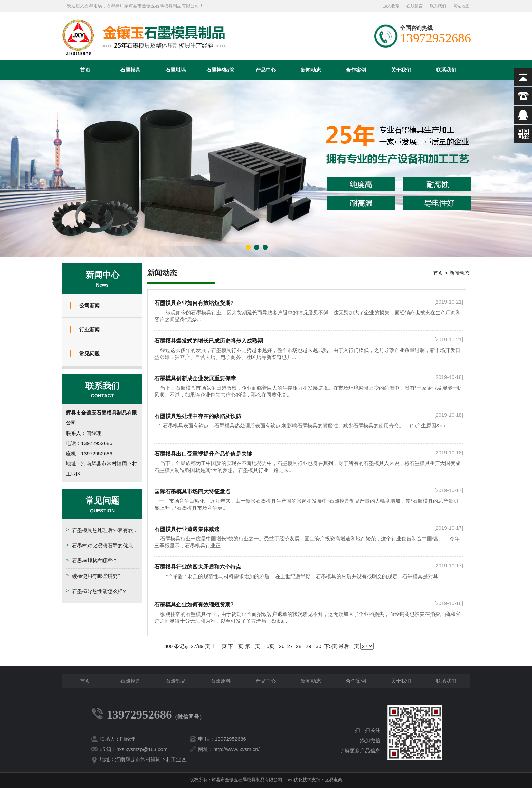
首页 (85, 70)
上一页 (219, 646)
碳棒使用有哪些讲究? (96, 576)
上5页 (268, 646)
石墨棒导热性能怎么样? (99, 591)
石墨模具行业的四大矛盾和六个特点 (198, 567)
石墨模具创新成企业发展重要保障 (195, 378)
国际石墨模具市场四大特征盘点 (192, 491)
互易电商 (334, 780)
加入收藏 (391, 6)
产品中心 (266, 70)
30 (318, 646)
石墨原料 (221, 681)
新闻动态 (311, 70)
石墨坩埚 (175, 70)
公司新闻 (90, 305)
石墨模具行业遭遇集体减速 (187, 529)
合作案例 (356, 70)
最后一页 (349, 646)
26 (281, 646)
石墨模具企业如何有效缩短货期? (194, 303)
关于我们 (401, 70)
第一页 (253, 646)
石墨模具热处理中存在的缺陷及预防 (198, 416)
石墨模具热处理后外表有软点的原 (110, 530)
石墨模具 (130, 70)
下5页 (330, 646)
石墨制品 (175, 681)
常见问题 (90, 354)
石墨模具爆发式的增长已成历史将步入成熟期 (209, 341)
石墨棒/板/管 (220, 70)
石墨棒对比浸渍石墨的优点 (102, 545)
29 (309, 646)
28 (299, 646)
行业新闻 (90, 329)
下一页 (236, 646)
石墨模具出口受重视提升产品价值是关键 (203, 454)
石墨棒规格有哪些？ (95, 561)
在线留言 (415, 6)
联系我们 (438, 6)
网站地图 (461, 6)
